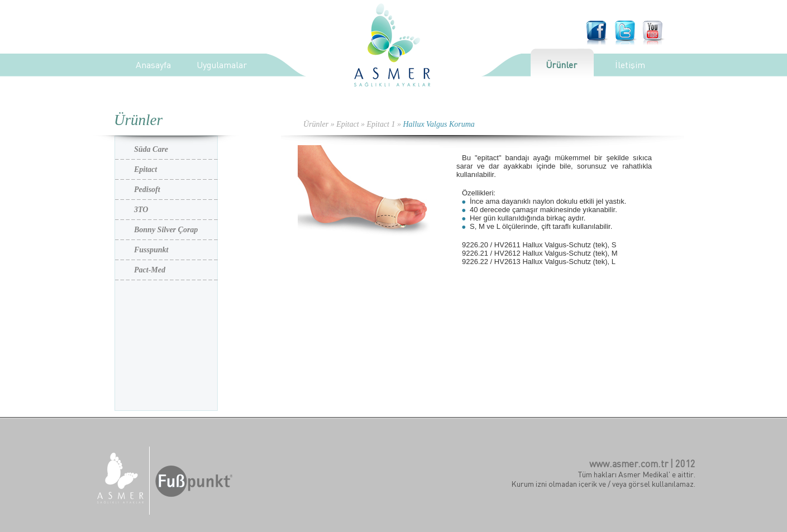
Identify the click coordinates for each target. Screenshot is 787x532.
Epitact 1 (381, 124)
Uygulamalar (222, 65)
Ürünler (561, 65)
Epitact (347, 124)
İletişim (630, 65)
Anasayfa (153, 65)
